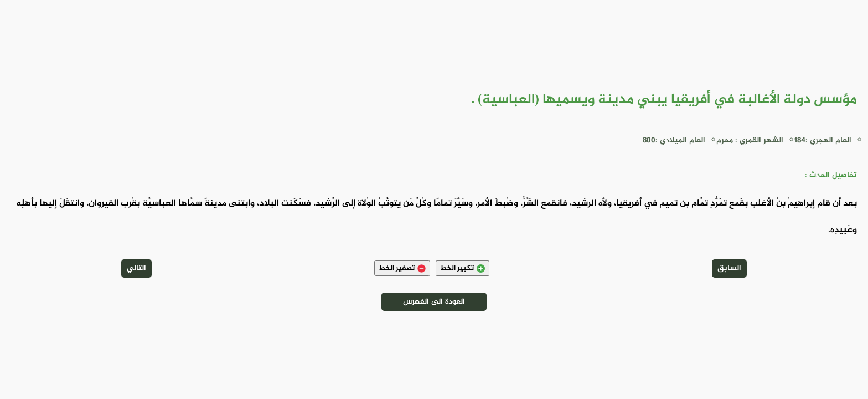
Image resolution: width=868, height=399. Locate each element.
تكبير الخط (463, 268)
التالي (136, 268)
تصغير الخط (402, 268)
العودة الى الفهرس (434, 302)
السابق (729, 268)
